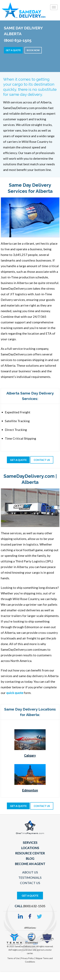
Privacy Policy (28, 958)
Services (30, 843)
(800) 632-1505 (34, 906)
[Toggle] (54, 7)
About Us (30, 872)
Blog (30, 858)
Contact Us (30, 883)
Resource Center (30, 853)
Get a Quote (13, 50)
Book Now (33, 50)
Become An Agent (30, 864)
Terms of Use (14, 958)
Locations (30, 848)
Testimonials (30, 878)
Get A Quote (30, 896)
